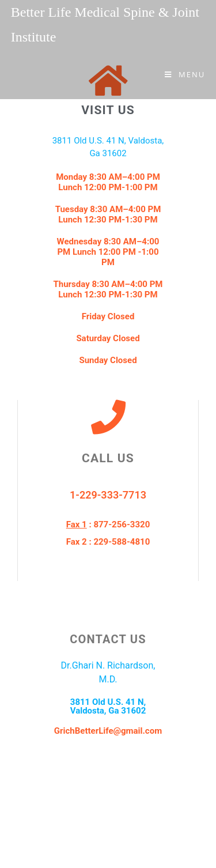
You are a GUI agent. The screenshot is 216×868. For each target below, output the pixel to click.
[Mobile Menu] (185, 74)
